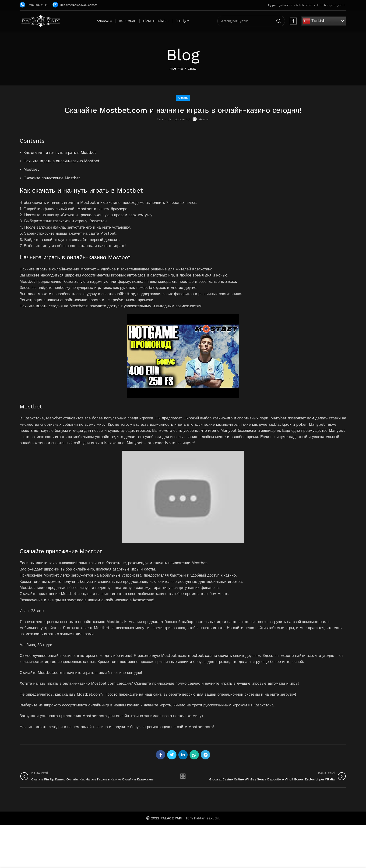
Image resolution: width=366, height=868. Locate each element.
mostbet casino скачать (210, 656)
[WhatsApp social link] (194, 755)
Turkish (314, 21)
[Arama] (251, 21)
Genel (192, 69)
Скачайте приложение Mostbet (52, 178)
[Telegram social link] (205, 755)
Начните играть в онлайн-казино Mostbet (62, 161)
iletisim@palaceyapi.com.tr (75, 5)
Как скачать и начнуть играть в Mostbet (60, 153)
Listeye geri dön (183, 776)
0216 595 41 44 (34, 5)
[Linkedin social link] (183, 755)
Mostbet (31, 169)
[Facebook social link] (293, 21)
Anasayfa (176, 69)
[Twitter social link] (172, 755)
